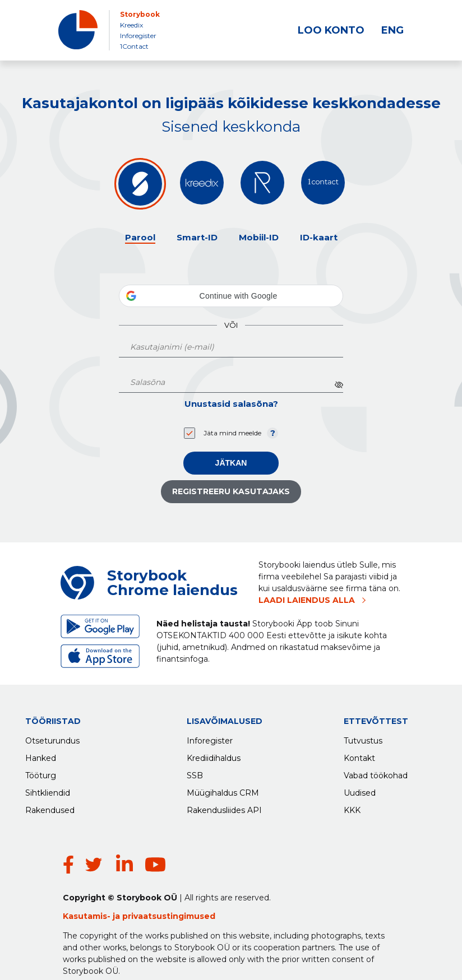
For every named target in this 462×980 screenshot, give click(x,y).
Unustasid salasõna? (231, 404)
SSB (195, 773)
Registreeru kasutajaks (231, 491)
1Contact (134, 46)
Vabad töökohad (376, 773)
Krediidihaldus (214, 755)
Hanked (41, 755)
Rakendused (50, 807)
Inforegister (138, 36)
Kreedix (131, 25)
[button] (231, 296)
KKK (352, 807)
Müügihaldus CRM (223, 790)
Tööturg (41, 773)
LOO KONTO (331, 30)
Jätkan (231, 463)
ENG (392, 30)
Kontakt (359, 755)
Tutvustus (363, 738)
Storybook (140, 14)
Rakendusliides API (224, 807)
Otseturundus (52, 738)
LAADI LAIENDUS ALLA (307, 600)
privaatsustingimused (169, 894)
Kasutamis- (88, 894)
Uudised (360, 790)
